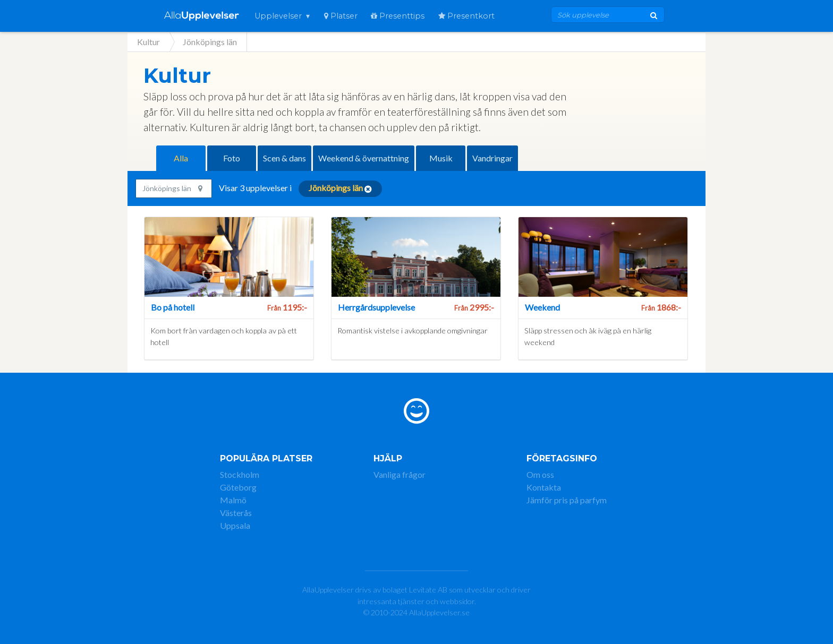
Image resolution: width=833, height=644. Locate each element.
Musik (441, 158)
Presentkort (466, 16)
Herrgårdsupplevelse (376, 307)
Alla (181, 158)
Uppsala (235, 525)
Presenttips (398, 16)
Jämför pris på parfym (567, 500)
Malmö (233, 500)
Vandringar (492, 158)
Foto (232, 158)
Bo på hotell (173, 307)
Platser (341, 16)
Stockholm (240, 474)
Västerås (236, 513)
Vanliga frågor (399, 474)
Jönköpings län (172, 188)
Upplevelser (278, 16)
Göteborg (238, 487)
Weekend (542, 307)
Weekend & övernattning (364, 158)
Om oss (540, 474)
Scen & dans (284, 158)
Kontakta (544, 487)
